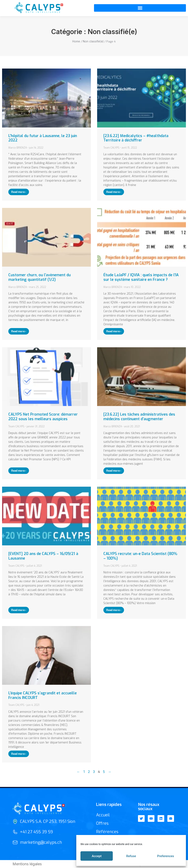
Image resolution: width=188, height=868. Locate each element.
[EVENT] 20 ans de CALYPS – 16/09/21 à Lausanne (43, 556)
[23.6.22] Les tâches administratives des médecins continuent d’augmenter (139, 417)
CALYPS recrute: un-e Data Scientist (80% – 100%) (140, 556)
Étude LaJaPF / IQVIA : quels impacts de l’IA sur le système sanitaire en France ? (141, 277)
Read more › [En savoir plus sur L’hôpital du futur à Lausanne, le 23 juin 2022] (19, 192)
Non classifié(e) (93, 41)
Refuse (131, 856)
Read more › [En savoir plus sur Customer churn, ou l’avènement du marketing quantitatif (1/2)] (19, 331)
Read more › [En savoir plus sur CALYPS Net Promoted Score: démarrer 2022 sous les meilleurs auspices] (19, 471)
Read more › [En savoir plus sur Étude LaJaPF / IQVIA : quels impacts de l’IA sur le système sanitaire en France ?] (114, 331)
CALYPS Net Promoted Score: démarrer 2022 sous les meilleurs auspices (43, 417)
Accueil (103, 815)
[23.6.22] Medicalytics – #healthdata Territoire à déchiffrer (136, 138)
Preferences (166, 856)
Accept (97, 856)
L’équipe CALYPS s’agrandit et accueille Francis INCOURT (43, 695)
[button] (140, 8)
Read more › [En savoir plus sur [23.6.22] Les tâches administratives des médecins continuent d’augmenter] (114, 471)
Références (107, 832)
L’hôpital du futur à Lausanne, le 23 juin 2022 (43, 138)
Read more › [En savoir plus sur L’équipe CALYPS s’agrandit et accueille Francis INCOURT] (19, 754)
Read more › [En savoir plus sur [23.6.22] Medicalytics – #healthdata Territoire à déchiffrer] (114, 192)
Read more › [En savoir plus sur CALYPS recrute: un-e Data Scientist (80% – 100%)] (114, 610)
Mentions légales (27, 864)
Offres (102, 823)
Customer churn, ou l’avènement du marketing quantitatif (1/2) (39, 277)
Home (76, 41)
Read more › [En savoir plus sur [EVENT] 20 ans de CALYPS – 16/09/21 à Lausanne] (19, 610)
